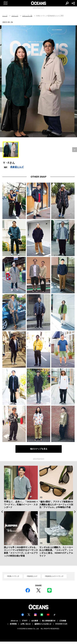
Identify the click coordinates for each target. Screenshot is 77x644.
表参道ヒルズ (17, 167)
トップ (5, 16)
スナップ (15, 16)
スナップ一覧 (27, 16)
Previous (2, 512)
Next (75, 512)
